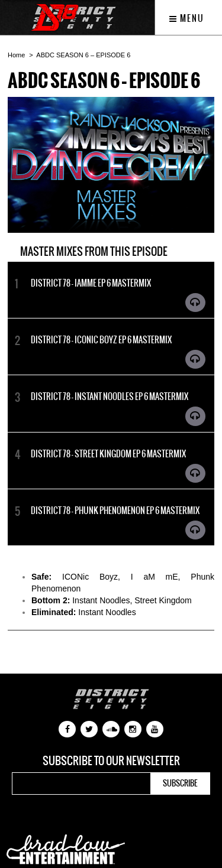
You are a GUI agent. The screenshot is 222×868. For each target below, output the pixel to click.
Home (16, 55)
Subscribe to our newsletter (111, 761)
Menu (187, 18)
